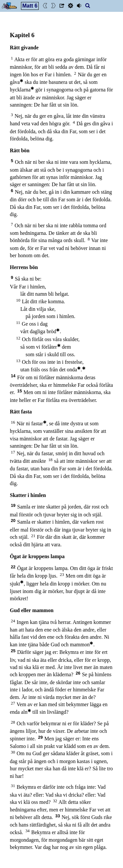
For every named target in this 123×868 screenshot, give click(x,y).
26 (78, 673)
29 (40, 737)
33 (58, 816)
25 (13, 651)
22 (13, 567)
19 (13, 505)
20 (13, 521)
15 (20, 391)
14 (13, 376)
